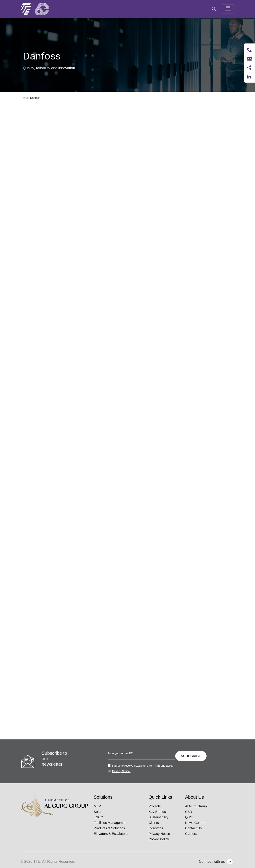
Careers (191, 834)
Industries (156, 828)
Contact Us (193, 828)
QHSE (190, 817)
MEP (97, 806)
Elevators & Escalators (111, 834)
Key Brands (157, 812)
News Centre (195, 823)
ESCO (98, 817)
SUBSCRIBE (191, 756)
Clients (154, 823)
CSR (189, 812)
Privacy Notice (159, 834)
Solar (98, 812)
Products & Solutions (109, 828)
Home (24, 98)
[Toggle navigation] (228, 9)
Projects (155, 806)
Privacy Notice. (121, 771)
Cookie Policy (159, 839)
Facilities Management (110, 823)
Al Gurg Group (196, 806)
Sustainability (158, 817)
